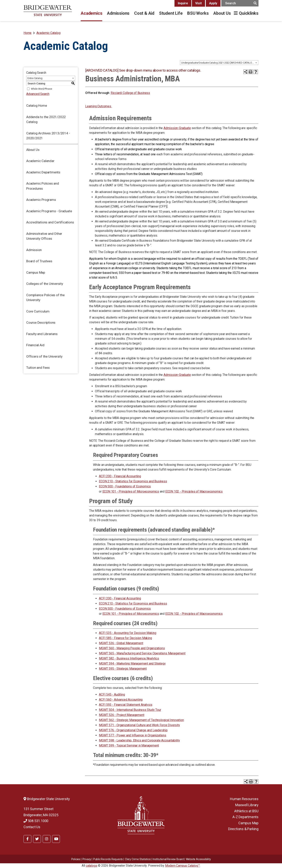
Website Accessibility (198, 859)
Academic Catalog (48, 33)
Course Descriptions (41, 322)
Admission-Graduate (177, 375)
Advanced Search (38, 94)
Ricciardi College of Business (130, 93)
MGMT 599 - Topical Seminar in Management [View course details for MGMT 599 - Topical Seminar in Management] (129, 745)
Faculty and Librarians (42, 334)
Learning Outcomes (99, 106)
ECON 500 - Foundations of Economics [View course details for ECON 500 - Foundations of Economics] (125, 486)
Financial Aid (35, 345)
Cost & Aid (144, 13)
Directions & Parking (243, 829)
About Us (222, 13)
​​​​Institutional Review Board (168, 859)
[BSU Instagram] (47, 839)
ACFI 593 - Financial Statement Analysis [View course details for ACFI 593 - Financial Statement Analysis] (126, 705)
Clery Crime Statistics (138, 859)
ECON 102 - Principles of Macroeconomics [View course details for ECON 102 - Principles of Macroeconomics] (194, 491)
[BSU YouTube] (56, 839)
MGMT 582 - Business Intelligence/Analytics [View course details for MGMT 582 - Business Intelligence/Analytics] (129, 658)
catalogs (91, 866)
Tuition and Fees (38, 368)
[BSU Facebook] (27, 839)
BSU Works (198, 13)
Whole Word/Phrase (42, 89)
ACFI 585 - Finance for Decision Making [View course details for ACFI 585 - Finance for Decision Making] (125, 638)
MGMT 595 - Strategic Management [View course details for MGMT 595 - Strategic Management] (123, 669)
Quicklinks (249, 13)
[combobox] (219, 63)
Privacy (87, 859)
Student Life (171, 13)
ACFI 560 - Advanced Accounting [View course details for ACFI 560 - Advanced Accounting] (121, 700)
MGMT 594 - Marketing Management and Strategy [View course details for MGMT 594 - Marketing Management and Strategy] (132, 664)
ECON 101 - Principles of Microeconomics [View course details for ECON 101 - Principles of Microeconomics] (131, 491)
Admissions (118, 13)
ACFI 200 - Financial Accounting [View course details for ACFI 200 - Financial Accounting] (120, 476)
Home (28, 33)
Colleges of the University (45, 284)
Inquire (183, 3)
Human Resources (244, 799)
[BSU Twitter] (37, 839)
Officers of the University (44, 356)
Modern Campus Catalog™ (183, 866)
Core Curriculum (38, 311)
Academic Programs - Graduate (49, 211)
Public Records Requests (108, 859)
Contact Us (32, 827)
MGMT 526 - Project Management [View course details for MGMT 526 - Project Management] (122, 715)
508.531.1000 (36, 821)
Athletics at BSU (246, 811)
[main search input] (240, 3)
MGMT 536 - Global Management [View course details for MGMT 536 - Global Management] (121, 643)
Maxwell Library (247, 805)
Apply (213, 3)
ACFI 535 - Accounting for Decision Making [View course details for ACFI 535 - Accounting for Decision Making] (128, 633)
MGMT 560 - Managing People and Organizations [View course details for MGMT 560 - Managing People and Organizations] (132, 648)
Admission (34, 250)
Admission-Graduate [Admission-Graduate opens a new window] (177, 128)
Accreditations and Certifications (50, 222)
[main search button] (255, 3)
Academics (91, 13)
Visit (198, 3)
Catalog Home (37, 106)
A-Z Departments (245, 817)
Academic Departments (43, 172)
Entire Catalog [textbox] (35, 78)
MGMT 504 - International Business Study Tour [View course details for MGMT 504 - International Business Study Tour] (130, 710)
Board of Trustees (39, 261)
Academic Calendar (40, 161)
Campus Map (36, 272)
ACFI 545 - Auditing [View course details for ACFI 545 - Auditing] (112, 694)
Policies (76, 859)
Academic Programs (41, 200)
